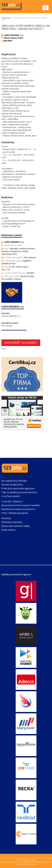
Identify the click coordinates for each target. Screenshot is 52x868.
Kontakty (6, 518)
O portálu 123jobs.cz (12, 501)
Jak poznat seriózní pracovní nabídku (21, 505)
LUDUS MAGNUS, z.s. (14, 35)
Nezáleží (8, 41)
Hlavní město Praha (13, 38)
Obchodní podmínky (12, 522)
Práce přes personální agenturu (18, 488)
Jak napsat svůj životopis (14, 481)
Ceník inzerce (8, 530)
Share (4, 349)
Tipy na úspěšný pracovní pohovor (19, 492)
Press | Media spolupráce (15, 513)
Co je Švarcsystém (11, 496)
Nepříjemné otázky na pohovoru (18, 509)
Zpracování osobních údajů (15, 526)
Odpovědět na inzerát (21, 343)
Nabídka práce (6, 18)
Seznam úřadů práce (12, 485)
